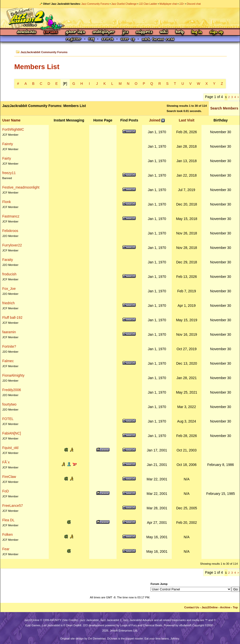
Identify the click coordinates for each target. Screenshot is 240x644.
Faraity (8, 260)
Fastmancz (11, 216)
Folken (7, 535)
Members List (37, 67)
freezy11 (9, 173)
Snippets (144, 32)
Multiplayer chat (168, 4)
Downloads (27, 32)
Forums (51, 32)
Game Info (75, 32)
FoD (5, 491)
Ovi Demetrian (97, 639)
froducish (9, 274)
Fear (6, 549)
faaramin (9, 332)
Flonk (6, 202)
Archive (225, 607)
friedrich (8, 303)
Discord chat (194, 4)
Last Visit (186, 120)
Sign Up (216, 32)
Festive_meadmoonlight (21, 187)
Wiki (164, 32)
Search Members (224, 108)
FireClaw (9, 477)
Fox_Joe (9, 289)
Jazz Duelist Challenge (124, 4)
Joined (155, 120)
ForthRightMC (13, 129)
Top (235, 607)
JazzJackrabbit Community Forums (44, 52)
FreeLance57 (13, 506)
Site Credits (70, 620)
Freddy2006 (12, 390)
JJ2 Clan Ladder (148, 4)
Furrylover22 (12, 245)
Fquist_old (10, 448)
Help (180, 32)
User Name (11, 120)
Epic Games (33, 625)
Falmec (8, 361)
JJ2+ (182, 4)
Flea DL (8, 520)
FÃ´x (6, 462)
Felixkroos (10, 231)
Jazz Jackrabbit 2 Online (120, 18)
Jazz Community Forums (95, 4)
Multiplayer (104, 32)
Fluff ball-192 (12, 318)
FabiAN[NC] (12, 433)
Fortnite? (9, 346)
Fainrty (8, 144)
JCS (125, 32)
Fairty (7, 158)
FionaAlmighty (13, 375)
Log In (197, 32)
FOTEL (8, 419)
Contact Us (192, 607)
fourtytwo (9, 404)
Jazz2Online (210, 607)
